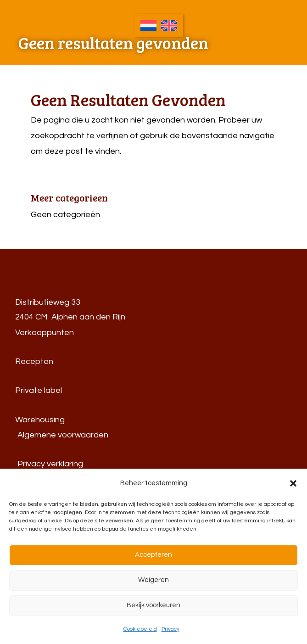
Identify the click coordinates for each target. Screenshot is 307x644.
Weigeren (153, 580)
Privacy (170, 629)
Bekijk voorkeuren (153, 605)
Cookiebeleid (140, 629)
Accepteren (153, 555)
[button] (293, 483)
